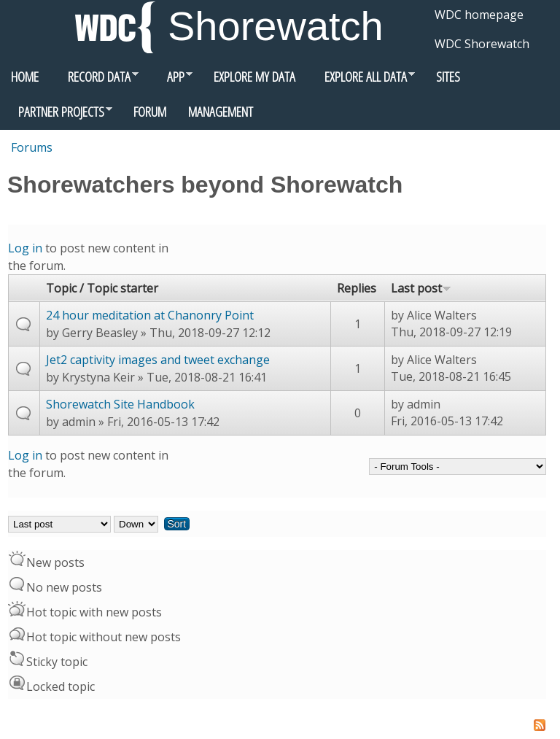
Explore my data (254, 76)
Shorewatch (276, 26)
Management (221, 111)
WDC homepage (479, 15)
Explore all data (361, 80)
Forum (150, 111)
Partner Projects (56, 115)
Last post (421, 288)
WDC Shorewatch (482, 44)
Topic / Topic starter (102, 288)
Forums (32, 147)
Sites (448, 76)
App (171, 80)
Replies (357, 288)
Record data (94, 80)
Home (25, 76)
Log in (25, 248)
